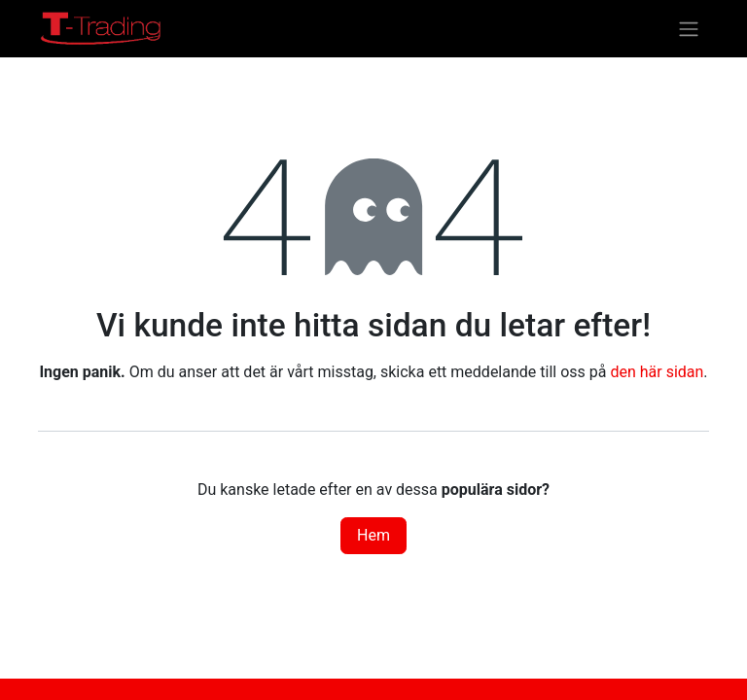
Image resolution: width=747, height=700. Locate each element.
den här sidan (657, 372)
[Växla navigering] (689, 29)
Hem (373, 535)
